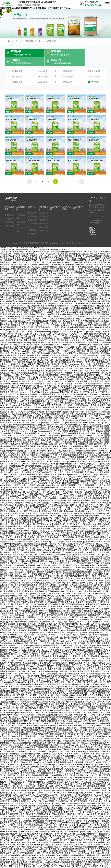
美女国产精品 (9, 705)
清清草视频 (99, 257)
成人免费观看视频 (21, 726)
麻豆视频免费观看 (98, 246)
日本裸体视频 (6, 547)
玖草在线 (17, 860)
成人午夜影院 (19, 540)
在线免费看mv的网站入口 (20, 456)
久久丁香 (17, 250)
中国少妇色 (66, 367)
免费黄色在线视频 (73, 698)
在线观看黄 (61, 408)
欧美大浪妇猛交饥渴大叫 (77, 408)
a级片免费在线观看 (94, 449)
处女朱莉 (66, 501)
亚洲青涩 (15, 754)
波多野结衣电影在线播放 (97, 272)
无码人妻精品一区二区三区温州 (72, 858)
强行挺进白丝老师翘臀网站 (50, 270)
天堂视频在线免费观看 (54, 728)
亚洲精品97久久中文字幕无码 (42, 696)
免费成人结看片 (59, 650)
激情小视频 (22, 445)
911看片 (29, 244)
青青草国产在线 (60, 289)
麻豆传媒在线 (46, 469)
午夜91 (35, 830)
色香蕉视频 (82, 434)
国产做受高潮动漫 (97, 722)
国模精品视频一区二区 (80, 423)
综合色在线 (93, 622)
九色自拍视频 (96, 267)
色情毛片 (50, 280)
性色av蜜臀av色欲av (86, 750)
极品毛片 (57, 754)
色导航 (51, 514)
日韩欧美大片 (17, 728)
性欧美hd (41, 819)
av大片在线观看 (15, 655)
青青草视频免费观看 (47, 386)
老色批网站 (20, 557)
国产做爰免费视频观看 (60, 527)
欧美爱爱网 (16, 750)
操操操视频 (19, 737)
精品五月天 (81, 646)
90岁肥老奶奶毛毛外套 (21, 793)
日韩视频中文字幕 (33, 863)
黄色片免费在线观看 (18, 363)
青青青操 (47, 737)
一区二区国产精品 (8, 817)
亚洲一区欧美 (97, 423)
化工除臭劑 (17, 69)
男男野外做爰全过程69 (67, 748)
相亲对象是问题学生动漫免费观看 (91, 488)
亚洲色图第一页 (66, 384)
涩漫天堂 (100, 352)
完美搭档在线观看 (45, 458)
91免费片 (38, 754)
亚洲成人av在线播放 (40, 261)
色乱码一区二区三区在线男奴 (22, 702)
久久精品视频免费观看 (54, 761)
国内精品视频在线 (91, 702)
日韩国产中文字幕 (61, 510)
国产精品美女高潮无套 (93, 657)
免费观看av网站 (90, 713)
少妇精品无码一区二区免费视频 (91, 785)
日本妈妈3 (87, 516)
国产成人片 (55, 322)
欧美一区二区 (74, 289)
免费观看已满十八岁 (81, 575)
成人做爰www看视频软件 (76, 707)
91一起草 (24, 503)
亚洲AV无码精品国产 (64, 274)
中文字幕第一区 (20, 529)
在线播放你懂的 (16, 518)
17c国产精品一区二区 (9, 700)
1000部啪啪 (78, 555)
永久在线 (30, 317)
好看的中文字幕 (73, 397)
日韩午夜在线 (19, 493)
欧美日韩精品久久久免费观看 (75, 373)
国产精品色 (12, 322)
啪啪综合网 (80, 503)
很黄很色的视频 (100, 668)
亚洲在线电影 (79, 560)
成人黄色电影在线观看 (67, 246)
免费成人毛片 (9, 832)
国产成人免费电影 (91, 510)
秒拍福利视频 (24, 813)
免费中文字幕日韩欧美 (59, 839)
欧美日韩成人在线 (100, 462)
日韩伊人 (44, 482)
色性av (43, 811)
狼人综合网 (53, 495)
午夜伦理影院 (11, 438)
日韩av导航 (91, 596)
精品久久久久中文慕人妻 (71, 263)
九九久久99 (24, 573)
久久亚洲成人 (75, 648)
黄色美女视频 (63, 847)
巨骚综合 (33, 302)
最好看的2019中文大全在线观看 (28, 802)
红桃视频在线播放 (11, 430)
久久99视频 (59, 757)
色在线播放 (10, 399)
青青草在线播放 (76, 759)
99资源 (32, 765)
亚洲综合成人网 (85, 679)
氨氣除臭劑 (43, 74)
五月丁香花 (105, 490)
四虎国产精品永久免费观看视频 (34, 495)
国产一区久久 (63, 386)
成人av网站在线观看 (66, 841)
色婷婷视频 (38, 832)
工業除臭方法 (78, 200)
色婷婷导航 (14, 638)
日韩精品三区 (86, 774)
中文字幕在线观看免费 (87, 432)
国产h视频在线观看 (25, 705)
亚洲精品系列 (54, 713)
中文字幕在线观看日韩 (21, 380)
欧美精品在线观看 (96, 328)
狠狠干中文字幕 (77, 659)
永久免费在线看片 (15, 629)
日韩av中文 (47, 648)
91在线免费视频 (44, 356)
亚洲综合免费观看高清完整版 (33, 376)
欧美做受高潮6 (21, 252)
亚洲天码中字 (96, 276)
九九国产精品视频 (8, 531)
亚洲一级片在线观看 (11, 765)
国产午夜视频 (69, 257)
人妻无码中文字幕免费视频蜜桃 (71, 449)
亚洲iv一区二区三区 (82, 293)
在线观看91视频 (88, 549)
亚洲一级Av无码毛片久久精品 (59, 625)
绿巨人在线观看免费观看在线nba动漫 (23, 759)
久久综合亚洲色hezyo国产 (15, 283)
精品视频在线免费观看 (54, 250)
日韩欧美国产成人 (39, 735)
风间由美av (83, 345)
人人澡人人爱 (58, 746)
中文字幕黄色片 (68, 322)
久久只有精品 (95, 408)
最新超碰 (99, 313)
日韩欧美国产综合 (71, 512)
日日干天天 (83, 670)
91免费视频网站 (71, 419)
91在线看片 (94, 373)
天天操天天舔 (75, 865)
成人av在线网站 (49, 477)
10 (75, 174)
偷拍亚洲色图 (104, 819)
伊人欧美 (92, 689)
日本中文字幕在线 (94, 480)
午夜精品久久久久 (61, 752)
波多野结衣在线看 (83, 484)
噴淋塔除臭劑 (94, 63)
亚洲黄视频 (89, 741)
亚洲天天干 (51, 657)
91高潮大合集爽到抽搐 (26, 293)
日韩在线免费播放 (67, 854)
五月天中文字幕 (58, 430)
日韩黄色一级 (61, 808)
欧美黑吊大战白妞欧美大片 (29, 348)
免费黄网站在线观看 (16, 542)
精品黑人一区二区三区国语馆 (92, 358)
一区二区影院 (28, 324)
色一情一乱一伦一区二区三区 (38, 540)
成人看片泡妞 (30, 588)
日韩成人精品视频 (54, 772)
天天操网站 (56, 389)
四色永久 (76, 625)
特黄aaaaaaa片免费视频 (38, 283)
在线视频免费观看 (30, 248)
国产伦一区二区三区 (94, 536)
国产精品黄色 (66, 555)
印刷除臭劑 (44, 208)
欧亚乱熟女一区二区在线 (92, 564)
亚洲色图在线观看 (83, 566)
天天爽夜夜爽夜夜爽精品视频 (46, 724)
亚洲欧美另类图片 (60, 356)
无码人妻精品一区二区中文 (25, 631)
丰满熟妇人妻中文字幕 (63, 681)
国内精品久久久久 (8, 445)
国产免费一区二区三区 (88, 514)
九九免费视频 (74, 438)
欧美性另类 (6, 612)
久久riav (79, 540)
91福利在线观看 (49, 348)
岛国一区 (38, 679)
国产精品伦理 (39, 395)
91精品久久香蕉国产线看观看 (88, 854)
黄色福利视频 (19, 428)
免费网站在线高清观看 (34, 821)
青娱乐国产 (36, 531)
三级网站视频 (17, 815)
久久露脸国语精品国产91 (25, 508)
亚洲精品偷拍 (13, 692)
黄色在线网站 (17, 536)
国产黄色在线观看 (71, 456)
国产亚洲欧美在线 (85, 850)
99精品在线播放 (76, 847)
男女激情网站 (88, 319)
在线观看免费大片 (44, 293)
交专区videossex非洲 (67, 267)
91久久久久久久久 (92, 471)
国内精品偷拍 (91, 590)
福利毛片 (48, 798)
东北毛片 (81, 557)
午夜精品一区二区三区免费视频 (32, 681)
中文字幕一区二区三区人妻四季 (78, 728)
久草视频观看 (59, 798)
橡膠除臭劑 (17, 74)
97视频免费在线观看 (55, 819)
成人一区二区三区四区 (46, 785)
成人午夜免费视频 (55, 811)
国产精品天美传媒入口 (80, 391)
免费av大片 (95, 456)
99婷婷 (40, 518)
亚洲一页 (81, 804)
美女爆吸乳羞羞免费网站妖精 (63, 311)
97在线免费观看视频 (88, 653)
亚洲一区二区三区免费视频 (19, 735)
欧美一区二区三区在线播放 (69, 564)
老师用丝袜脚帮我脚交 (30, 538)
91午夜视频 (52, 843)
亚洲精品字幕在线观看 (17, 661)
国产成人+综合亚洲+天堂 (60, 464)
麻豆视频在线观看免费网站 (67, 252)
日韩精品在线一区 (89, 495)
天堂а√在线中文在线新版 (68, 622)
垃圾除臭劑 (68, 69)
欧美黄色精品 (63, 791)
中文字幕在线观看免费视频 (26, 577)
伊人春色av (44, 577)
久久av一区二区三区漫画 (71, 586)
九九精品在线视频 (22, 648)
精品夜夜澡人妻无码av (46, 683)
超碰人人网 (58, 692)
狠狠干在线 (35, 285)
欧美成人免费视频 (84, 254)
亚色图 (8, 480)
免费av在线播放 (76, 655)
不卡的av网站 (88, 718)
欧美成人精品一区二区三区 (19, 599)
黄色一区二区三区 (30, 670)
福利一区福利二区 (63, 674)
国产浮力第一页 (31, 257)
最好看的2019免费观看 (10, 679)
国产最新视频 (100, 655)
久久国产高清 (87, 501)
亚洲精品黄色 (81, 763)
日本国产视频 (9, 300)
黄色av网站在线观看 (70, 304)
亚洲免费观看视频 (31, 263)
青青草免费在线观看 (80, 447)
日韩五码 (63, 679)
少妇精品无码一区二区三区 (36, 841)
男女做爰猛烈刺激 (73, 553)
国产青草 (62, 843)
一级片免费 (84, 821)
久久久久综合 (59, 534)
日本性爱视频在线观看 (60, 570)
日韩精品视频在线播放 (39, 573)
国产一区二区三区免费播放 (60, 627)
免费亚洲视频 (88, 313)
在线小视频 (27, 642)
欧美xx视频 (76, 445)
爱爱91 (49, 681)
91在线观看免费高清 (92, 382)
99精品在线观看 (104, 715)
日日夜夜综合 (48, 339)
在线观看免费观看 (52, 586)
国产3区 (48, 296)
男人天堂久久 (63, 486)
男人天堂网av (17, 601)
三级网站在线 (39, 304)
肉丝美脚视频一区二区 (19, 436)
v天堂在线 (65, 741)
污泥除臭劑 (9, 214)
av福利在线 (73, 679)
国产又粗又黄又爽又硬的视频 (62, 352)
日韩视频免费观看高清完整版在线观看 (36, 692)
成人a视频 (100, 363)
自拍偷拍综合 (54, 367)
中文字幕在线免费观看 (87, 633)
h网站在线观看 (27, 754)
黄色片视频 (63, 614)
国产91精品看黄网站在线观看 (36, 815)
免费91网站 (49, 726)
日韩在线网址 (81, 393)
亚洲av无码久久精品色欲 (92, 824)
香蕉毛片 (64, 438)
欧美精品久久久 (34, 337)
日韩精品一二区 (81, 722)
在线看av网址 (40, 772)
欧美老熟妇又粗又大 (27, 674)
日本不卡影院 (37, 761)
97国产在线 (99, 341)
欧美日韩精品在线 (43, 592)
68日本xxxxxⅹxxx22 (44, 423)
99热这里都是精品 (71, 731)
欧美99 (102, 291)
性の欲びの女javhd (24, 399)
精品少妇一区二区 (11, 709)
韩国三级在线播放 (39, 443)
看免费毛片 (36, 648)
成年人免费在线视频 (47, 663)
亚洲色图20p (17, 263)
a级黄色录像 (45, 633)
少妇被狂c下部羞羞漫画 (17, 614)
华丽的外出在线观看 (84, 257)
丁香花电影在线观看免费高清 (61, 482)
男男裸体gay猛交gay (20, 555)
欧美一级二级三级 (102, 837)
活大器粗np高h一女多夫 (10, 464)
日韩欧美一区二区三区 (88, 811)
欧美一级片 (40, 434)
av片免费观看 (28, 581)
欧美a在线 (89, 341)
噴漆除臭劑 (17, 63)
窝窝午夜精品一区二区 (59, 516)
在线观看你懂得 (57, 317)
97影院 (28, 410)
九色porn (22, 369)
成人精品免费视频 (61, 547)
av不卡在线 (6, 475)
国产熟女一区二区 (68, 480)
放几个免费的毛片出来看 (51, 538)
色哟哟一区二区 (53, 434)
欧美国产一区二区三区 (69, 402)
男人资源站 (34, 436)
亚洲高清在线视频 (61, 659)
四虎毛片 (32, 744)
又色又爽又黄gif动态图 (34, 728)
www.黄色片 (14, 707)
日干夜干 (82, 538)
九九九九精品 (94, 330)
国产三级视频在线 (43, 581)
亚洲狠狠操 (79, 315)
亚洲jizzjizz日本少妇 (23, 731)
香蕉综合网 (76, 527)
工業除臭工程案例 (67, 200)
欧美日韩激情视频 (91, 542)
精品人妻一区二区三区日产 (24, 521)
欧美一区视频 (17, 804)
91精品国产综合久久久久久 (69, 490)
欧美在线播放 (58, 592)
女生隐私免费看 (57, 707)
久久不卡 (98, 672)
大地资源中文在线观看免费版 (97, 464)
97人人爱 (48, 752)
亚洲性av (7, 367)
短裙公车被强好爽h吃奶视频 (12, 410)
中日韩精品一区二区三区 (22, 850)
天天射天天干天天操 (66, 594)
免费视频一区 (87, 640)
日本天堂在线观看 (44, 544)
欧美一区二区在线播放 (92, 648)
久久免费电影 (54, 529)
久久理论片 (5, 276)
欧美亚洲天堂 (35, 371)
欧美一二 (50, 319)
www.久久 (75, 752)
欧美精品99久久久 (59, 345)
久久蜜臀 (50, 365)
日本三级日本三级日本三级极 (26, 326)
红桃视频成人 (76, 332)
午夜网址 (79, 778)
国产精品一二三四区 (53, 590)
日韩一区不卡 (50, 622)
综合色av (95, 384)
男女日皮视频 (78, 770)
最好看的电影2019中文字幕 (71, 350)
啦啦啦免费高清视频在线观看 (67, 715)
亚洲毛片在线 (34, 482)
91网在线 (92, 451)
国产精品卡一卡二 (24, 832)
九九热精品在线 (49, 575)
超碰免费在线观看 (34, 837)
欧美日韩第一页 (16, 659)
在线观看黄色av (29, 834)
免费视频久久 (6, 860)
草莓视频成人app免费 (20, 285)
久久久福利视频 (99, 516)
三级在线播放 (94, 348)
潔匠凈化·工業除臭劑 (97, 191)
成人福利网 (99, 577)
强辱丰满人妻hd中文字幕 (73, 754)
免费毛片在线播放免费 (45, 845)
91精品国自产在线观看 (49, 605)
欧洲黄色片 (29, 804)
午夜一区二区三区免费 (73, 471)
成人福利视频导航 (28, 785)
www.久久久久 (64, 445)
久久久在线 (80, 733)
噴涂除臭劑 (43, 63)
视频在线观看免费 (42, 244)
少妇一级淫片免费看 (31, 432)
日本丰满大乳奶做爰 (41, 456)
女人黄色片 (70, 819)
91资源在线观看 (29, 345)
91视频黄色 (87, 583)
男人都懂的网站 (84, 460)
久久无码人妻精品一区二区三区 (52, 341)
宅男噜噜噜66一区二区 (13, 501)
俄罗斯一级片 (23, 332)
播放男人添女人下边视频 (69, 588)
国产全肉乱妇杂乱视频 (40, 698)
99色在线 (101, 451)
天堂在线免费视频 (21, 350)
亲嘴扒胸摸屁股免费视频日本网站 (74, 417)
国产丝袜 (20, 490)
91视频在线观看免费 (96, 763)
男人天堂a (69, 800)
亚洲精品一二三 (41, 705)
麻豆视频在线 (6, 246)
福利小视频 (40, 583)
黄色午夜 (9, 484)
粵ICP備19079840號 (75, 235)
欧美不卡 (79, 376)
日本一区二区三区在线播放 (26, 605)
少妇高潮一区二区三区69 (62, 581)
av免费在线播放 (46, 616)
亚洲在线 (28, 501)
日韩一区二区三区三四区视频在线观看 (52, 865)
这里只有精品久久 (60, 648)
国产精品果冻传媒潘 (36, 404)
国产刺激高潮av (86, 808)
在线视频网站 (7, 737)
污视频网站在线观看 (75, 341)
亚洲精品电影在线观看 (35, 480)
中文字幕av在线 (7, 741)
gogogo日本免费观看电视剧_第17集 (54, 603)
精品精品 (61, 763)
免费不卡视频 (87, 625)
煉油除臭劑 (44, 219)
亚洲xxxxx (106, 408)
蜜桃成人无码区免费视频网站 (77, 521)
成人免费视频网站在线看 (64, 783)
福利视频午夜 (56, 272)
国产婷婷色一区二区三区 (47, 445)
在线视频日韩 (104, 244)
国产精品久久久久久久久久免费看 (20, 434)
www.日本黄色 (57, 824)
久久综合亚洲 (56, 456)
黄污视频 (67, 863)
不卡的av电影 (78, 363)
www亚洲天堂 (78, 343)
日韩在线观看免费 (42, 804)
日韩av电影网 (90, 620)
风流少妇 (42, 631)
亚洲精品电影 (19, 505)
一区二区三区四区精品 (100, 746)
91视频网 (101, 832)
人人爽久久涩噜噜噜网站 (52, 863)
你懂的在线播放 (55, 475)
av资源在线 (85, 746)
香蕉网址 (52, 451)
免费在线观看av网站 (94, 360)
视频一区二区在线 (57, 778)
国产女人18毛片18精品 (84, 709)
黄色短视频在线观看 (12, 583)
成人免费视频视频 (100, 772)
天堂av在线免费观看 (28, 341)
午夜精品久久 (99, 278)
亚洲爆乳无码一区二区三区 (12, 821)
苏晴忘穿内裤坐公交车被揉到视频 (37, 655)
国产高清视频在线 (76, 544)
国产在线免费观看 (50, 259)
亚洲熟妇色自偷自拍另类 (35, 536)
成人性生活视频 (91, 244)
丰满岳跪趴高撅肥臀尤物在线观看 (94, 304)
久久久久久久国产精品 (74, 761)
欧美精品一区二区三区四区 (34, 319)
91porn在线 (31, 360)
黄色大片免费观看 (56, 419)
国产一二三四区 (34, 473)
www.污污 (72, 785)
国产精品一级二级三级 (19, 575)
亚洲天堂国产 (83, 568)
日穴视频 (28, 601)
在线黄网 (9, 389)
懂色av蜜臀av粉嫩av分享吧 (81, 672)
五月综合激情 (58, 800)
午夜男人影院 (37, 586)
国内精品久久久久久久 (35, 246)
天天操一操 (78, 365)
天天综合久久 (15, 640)
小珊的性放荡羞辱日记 (58, 705)
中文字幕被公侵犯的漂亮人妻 (99, 473)
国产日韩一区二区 (47, 830)
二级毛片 (60, 376)
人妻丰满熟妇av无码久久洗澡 (16, 696)
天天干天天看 (19, 415)
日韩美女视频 (17, 257)
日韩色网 (30, 824)
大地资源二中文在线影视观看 (97, 726)
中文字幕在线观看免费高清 (79, 469)
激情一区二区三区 (61, 300)
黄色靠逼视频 (88, 263)
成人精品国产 (39, 309)
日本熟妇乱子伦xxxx (102, 692)
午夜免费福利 (42, 627)
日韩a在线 (76, 280)
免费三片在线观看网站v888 (94, 406)
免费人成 (32, 748)
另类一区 (84, 518)
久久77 (108, 629)
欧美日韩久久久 (18, 276)
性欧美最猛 (80, 473)
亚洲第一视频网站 (13, 412)
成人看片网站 (100, 661)
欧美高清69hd (29, 408)
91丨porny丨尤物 (17, 562)
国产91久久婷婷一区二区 (25, 462)
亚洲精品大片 (32, 428)
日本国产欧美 (81, 482)
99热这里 (5, 285)
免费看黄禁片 (17, 739)
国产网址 (49, 659)
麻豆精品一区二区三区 (21, 586)
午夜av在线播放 (68, 529)
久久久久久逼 (35, 350)
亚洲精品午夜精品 (98, 447)
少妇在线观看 (58, 432)
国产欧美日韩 (103, 631)
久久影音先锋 (9, 497)
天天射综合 (54, 531)
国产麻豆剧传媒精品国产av (91, 402)
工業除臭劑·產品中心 (33, 41)
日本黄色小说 (42, 596)
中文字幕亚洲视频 (32, 469)
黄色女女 (11, 635)
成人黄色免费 (15, 248)
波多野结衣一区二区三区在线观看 (31, 274)
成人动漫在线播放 (70, 270)
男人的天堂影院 (58, 698)
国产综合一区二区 (97, 670)
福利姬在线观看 (22, 280)
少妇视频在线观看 (30, 668)
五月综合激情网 (100, 254)
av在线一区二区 (101, 625)
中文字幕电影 (50, 594)
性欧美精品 (8, 252)
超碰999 (58, 371)
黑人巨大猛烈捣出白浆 (21, 516)
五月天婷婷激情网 (13, 447)
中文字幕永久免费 (78, 421)
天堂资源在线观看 (48, 791)
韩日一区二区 (33, 791)
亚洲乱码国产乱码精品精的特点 (56, 702)
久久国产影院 (46, 326)
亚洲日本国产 (99, 705)
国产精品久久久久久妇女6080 (28, 607)
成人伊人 (40, 659)
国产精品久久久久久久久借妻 (16, 510)
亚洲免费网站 (68, 776)
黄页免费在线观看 (103, 609)
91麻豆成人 (9, 557)
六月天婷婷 (61, 830)
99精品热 (71, 860)
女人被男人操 (100, 501)
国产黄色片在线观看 (102, 607)
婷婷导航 (91, 421)
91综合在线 (96, 484)
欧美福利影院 (43, 834)
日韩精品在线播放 (44, 700)
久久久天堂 (86, 356)
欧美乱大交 (56, 421)
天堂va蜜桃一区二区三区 (46, 267)
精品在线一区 (15, 642)
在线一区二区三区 (71, 609)
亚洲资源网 (91, 425)
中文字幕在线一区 (22, 389)
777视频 (95, 291)
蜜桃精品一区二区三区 (100, 663)
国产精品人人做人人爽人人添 (91, 629)
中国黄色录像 (69, 473)
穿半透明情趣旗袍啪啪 (83, 681)
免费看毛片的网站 (39, 335)
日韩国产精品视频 (96, 434)
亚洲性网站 (5, 486)
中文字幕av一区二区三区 (72, 620)
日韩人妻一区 (91, 343)
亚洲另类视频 (11, 348)
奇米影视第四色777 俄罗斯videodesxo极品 (64, 505)
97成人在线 (90, 683)
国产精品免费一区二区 (72, 406)
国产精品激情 (15, 471)
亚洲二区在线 (11, 287)
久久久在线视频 (93, 560)
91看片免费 (28, 475)
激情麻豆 (89, 692)
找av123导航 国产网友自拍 (90, 324)
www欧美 (13, 265)
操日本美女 (73, 821)
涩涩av (50, 826)
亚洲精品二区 (21, 551)
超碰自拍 (8, 354)
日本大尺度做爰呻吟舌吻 (29, 811)
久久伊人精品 (75, 283)
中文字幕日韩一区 (35, 733)
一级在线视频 (83, 267)
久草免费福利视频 (30, 860)
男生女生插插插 (66, 787)
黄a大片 (42, 860)
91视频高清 (51, 536)
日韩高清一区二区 (76, 726)
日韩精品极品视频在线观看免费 (53, 668)
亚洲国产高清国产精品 (93, 376)
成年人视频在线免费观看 (11, 272)
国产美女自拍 (46, 278)
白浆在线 (94, 386)
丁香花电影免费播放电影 (95, 778)
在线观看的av (43, 497)
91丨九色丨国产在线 (81, 845)
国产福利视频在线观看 (55, 410)
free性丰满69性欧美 (67, 687)
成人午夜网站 (93, 858)
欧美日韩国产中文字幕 (23, 625)
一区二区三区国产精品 (10, 309)
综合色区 (90, 538)
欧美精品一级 (53, 417)
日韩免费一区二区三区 (80, 676)
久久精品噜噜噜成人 (46, 330)
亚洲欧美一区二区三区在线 (95, 601)
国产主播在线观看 (75, 244)
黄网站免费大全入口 (52, 265)
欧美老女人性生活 (49, 285)
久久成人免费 (78, 536)
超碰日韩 (83, 622)
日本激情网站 (48, 808)
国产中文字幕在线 (79, 700)
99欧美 (32, 596)
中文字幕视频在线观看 (76, 744)
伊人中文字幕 (95, 737)
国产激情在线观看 (83, 529)
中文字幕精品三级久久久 (48, 488)
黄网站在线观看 (45, 428)
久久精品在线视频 (28, 544)
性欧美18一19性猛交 (63, 365)
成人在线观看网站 (23, 752)
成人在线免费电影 (33, 562)
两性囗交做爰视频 (56, 369)
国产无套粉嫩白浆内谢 (39, 560)
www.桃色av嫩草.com (79, 386)
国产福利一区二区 (75, 802)
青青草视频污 (39, 410)
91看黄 (7, 298)
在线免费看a (88, 332)
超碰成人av (14, 525)
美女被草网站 (90, 631)
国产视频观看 (78, 464)
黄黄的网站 (68, 661)
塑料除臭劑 (43, 69)
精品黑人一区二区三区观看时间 (23, 330)
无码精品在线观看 (83, 412)
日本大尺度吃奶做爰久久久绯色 (94, 603)
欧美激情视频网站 (22, 358)
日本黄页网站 (59, 744)
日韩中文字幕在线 (63, 343)
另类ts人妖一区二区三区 (18, 254)
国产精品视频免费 (59, 493)
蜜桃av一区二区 (36, 306)
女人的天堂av (48, 666)
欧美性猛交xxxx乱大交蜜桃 (17, 646)
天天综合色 (47, 503)
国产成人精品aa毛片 (62, 700)
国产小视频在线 (53, 583)
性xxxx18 (75, 603)
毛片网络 (93, 685)
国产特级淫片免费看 (51, 689)
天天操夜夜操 (67, 378)
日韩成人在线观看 (61, 423)
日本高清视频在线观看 (86, 352)
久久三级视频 (83, 246)
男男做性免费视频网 (101, 460)
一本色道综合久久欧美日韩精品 (73, 328)
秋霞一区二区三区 (50, 350)
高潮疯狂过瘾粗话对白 (50, 551)
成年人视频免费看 (19, 783)
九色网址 (11, 770)
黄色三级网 (45, 720)
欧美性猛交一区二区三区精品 (46, 854)
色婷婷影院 (16, 373)
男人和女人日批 (49, 601)
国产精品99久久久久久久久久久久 (44, 555)
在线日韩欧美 (43, 852)
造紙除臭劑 (44, 205)
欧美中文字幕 (78, 306)
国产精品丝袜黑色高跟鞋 (97, 557)
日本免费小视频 (72, 746)
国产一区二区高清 (19, 549)
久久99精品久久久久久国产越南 (58, 306)
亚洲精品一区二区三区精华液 (42, 343)
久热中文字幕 (45, 397)
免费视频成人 (34, 783)
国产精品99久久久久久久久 (23, 384)
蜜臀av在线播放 (58, 720)
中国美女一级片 (49, 499)
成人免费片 (6, 718)
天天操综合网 (99, 458)
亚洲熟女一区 (30, 858)
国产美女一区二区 (74, 497)
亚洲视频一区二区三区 (78, 666)
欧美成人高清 (84, 663)
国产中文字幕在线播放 (69, 774)
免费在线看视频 (20, 449)
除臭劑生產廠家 (9, 200)
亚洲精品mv (13, 826)
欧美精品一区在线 (87, 270)
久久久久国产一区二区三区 (41, 254)
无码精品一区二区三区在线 (50, 257)
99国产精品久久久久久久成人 (64, 380)
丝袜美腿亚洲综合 (86, 300)
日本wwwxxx (74, 356)
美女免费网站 (6, 250)
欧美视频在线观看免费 (24, 514)
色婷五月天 (16, 834)
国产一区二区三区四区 (100, 527)
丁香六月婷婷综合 (62, 319)
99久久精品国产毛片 (71, 549)
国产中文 (54, 852)
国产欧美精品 (74, 735)
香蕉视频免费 (90, 832)
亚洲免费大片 (90, 826)
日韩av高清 (29, 421)
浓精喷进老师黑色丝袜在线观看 (93, 512)
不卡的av (16, 367)
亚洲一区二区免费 (56, 568)
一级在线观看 (44, 570)
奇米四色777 (29, 659)
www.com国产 (6, 291)
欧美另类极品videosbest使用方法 (79, 250)
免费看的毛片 (39, 817)
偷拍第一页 (36, 644)
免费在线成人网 (32, 557)
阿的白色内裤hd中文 (75, 410)
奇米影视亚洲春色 (11, 376)
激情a (79, 687)
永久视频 (53, 841)
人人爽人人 (79, 800)
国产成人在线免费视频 (94, 261)
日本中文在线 (7, 841)
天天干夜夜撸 (86, 337)
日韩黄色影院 (18, 480)
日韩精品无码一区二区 (56, 395)
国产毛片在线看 (44, 345)
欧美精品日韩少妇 (63, 280)
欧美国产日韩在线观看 (30, 430)
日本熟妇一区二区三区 (37, 529)
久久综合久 (99, 787)
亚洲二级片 (97, 469)
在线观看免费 (14, 800)
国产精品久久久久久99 (41, 373)
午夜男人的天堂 (94, 724)
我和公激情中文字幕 (20, 612)
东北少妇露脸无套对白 (32, 477)
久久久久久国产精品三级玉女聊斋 (89, 531)
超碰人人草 (95, 821)
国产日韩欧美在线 (20, 371)
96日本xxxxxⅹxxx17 (71, 337)
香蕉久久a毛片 (59, 828)
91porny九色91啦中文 (81, 780)
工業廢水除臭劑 (21, 222)
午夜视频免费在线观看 (97, 326)
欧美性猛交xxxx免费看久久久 (68, 399)
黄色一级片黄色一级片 (19, 523)
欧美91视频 (34, 278)
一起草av (102, 653)
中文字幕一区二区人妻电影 (87, 594)
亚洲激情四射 (76, 516)
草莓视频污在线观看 (60, 324)
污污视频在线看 (41, 475)
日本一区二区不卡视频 (40, 358)
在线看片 (30, 276)
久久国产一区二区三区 (35, 505)
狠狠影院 (22, 570)
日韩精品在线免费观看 (63, 293)
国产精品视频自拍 (74, 415)
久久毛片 (74, 300)
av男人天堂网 (103, 599)
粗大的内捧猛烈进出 (51, 620)
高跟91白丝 (5, 549)
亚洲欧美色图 (41, 367)
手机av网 (39, 317)
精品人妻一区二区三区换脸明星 (21, 845)
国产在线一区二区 (40, 642)
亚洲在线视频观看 (81, 296)
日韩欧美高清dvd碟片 (30, 847)
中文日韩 (78, 525)
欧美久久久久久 (12, 538)
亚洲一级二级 (9, 689)
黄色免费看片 (50, 518)
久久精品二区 (92, 646)
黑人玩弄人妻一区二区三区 (94, 399)
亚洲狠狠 (74, 324)
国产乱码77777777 (72, 475)
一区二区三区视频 (52, 640)
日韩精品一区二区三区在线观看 (17, 676)
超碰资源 (74, 834)
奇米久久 (99, 549)
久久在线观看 (67, 525)
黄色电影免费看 (37, 612)
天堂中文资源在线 (13, 477)
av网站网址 (60, 553)
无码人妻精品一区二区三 (66, 670)
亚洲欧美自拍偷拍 (41, 501)
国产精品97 (57, 646)
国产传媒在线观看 (63, 354)
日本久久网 (60, 330)
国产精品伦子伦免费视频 (25, 564)
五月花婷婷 (69, 393)
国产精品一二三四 (24, 689)
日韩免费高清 (61, 793)
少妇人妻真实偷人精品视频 (79, 493)
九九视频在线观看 (30, 447)
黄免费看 (78, 601)
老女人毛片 (27, 464)
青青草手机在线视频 (33, 499)
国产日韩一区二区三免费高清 (47, 276)
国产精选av (77, 657)
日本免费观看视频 (90, 525)
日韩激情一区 (77, 702)
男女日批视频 (61, 666)
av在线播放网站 (97, 391)
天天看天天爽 (90, 371)
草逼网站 (44, 436)
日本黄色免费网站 (84, 259)
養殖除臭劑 (94, 69)
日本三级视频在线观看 (10, 713)
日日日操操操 (19, 547)
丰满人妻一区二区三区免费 (34, 391)
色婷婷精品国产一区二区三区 (60, 579)
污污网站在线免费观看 (70, 551)
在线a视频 (7, 371)
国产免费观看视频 (43, 795)
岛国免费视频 (26, 724)
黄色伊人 (84, 737)
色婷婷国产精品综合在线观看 (26, 397)
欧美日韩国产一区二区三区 (91, 752)
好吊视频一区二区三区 (70, 640)
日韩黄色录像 (30, 778)
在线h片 (38, 702)
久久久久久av (20, 404)
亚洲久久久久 (28, 583)
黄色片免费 (87, 839)
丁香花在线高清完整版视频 (97, 306)
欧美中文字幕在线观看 (21, 512)
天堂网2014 (16, 345)
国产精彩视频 (98, 505)
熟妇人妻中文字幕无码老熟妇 (23, 356)
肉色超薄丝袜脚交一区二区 (54, 415)
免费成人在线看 (60, 469)
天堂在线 (80, 311)
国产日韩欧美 (35, 650)
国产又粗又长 (92, 404)
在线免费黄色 (18, 718)
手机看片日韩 (30, 441)
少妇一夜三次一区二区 (74, 692)
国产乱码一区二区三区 (83, 661)
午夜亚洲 (69, 296)
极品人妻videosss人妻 (26, 852)
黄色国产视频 (61, 726)
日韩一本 (61, 601)
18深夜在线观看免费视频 (29, 311)
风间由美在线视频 (27, 700)
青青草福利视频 (78, 354)
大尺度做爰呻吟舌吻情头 (33, 291)
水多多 (19, 715)
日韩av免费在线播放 (27, 438)
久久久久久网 (64, 285)
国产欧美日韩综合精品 (47, 449)
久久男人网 (73, 808)
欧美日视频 (76, 570)
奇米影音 (69, 601)
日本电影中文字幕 (102, 332)
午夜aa (34, 763)
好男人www (26, 313)
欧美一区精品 (67, 713)
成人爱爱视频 (9, 791)
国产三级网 (25, 335)
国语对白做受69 (85, 458)
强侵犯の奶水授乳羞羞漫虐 (41, 300)
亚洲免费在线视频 (67, 488)
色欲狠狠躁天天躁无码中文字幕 (17, 761)
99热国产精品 (49, 399)
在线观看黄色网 (71, 789)
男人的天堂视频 (92, 761)
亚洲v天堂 (73, 345)
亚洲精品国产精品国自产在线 (97, 274)
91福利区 (96, 259)
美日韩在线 (48, 754)
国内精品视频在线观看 (52, 837)
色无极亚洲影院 (29, 488)
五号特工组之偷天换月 (37, 661)
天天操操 (79, 261)
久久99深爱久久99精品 (28, 553)
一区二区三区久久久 (40, 516)
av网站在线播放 (42, 707)
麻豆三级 (85, 735)
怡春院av (17, 843)
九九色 (7, 739)
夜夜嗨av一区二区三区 (47, 508)
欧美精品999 (36, 484)
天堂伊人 (74, 817)
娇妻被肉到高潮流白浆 (78, 454)
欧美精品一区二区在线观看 (81, 577)
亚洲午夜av (19, 841)
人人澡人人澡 (48, 371)
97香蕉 (104, 566)
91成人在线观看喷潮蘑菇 (63, 278)
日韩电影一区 (11, 443)
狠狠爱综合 (22, 616)
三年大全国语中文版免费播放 (65, 806)
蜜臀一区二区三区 (49, 607)
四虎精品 (60, 635)
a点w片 (76, 627)
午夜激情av (26, 800)
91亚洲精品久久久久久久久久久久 (26, 406)
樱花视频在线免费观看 (92, 553)
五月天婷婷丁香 (42, 272)
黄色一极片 (33, 653)
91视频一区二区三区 (12, 343)
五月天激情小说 (59, 397)
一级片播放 (25, 709)
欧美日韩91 (43, 687)
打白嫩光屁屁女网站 (29, 386)
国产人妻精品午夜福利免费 (65, 850)
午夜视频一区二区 (52, 378)
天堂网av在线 (20, 337)
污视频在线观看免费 (74, 757)
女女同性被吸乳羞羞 (59, 382)
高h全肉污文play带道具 (68, 467)
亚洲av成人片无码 (67, 813)
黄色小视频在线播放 (84, 278)
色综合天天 (92, 806)
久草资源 (81, 480)
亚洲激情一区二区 (102, 739)
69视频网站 (35, 694)
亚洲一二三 (16, 830)
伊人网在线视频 (86, 834)
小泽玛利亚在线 (91, 800)
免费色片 (57, 549)
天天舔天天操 (27, 417)
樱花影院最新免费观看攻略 (30, 265)
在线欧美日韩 (11, 674)
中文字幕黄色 (29, 828)
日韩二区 (82, 326)
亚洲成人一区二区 (67, 259)
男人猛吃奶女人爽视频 (28, 603)
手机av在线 (69, 503)
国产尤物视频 (68, 644)
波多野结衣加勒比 (60, 655)
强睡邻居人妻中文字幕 (95, 311)
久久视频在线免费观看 (83, 787)
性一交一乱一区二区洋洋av (49, 425)
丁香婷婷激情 (47, 510)
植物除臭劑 (68, 63)
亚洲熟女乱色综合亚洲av (93, 687)
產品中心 (31, 199)
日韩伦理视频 (17, 499)
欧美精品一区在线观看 (48, 412)
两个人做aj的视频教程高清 (58, 767)
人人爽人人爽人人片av (56, 860)
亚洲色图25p (46, 534)
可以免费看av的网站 (22, 339)
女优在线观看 (102, 620)
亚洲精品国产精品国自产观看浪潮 (89, 642)
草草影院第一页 (18, 317)
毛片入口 (105, 529)
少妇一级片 (89, 791)
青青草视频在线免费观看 (62, 722)
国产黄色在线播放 (8, 839)
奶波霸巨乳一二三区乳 (41, 389)
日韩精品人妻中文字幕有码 (32, 594)
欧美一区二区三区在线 (73, 772)
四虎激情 (85, 551)
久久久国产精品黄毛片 (94, 540)
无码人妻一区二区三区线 (89, 817)
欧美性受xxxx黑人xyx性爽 (74, 618)
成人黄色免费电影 (46, 354)
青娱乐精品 (85, 731)
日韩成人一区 (63, 759)
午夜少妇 (9, 326)
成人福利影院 (92, 436)
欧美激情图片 (90, 367)
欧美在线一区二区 (65, 348)
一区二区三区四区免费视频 (65, 458)
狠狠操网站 (64, 573)
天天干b (54, 447)
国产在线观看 (50, 332)
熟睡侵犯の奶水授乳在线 (22, 365)
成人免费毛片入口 (13, 391)
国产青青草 (19, 863)
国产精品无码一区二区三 (90, 428)
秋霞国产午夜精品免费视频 (15, 744)
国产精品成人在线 (90, 248)
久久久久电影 (23, 306)
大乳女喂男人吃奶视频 (39, 352)
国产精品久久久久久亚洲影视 (42, 635)
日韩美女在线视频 (24, 817)
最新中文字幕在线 (53, 776)
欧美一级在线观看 (42, 421)
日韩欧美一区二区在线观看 (66, 514)
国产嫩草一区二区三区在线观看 (34, 713)
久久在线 (107, 276)
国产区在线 (53, 335)
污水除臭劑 (9, 218)
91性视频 (13, 681)
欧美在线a (13, 467)
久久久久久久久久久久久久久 (22, 267)
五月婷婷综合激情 (67, 335)
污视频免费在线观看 (40, 313)
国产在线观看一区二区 (17, 482)
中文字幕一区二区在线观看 (95, 441)
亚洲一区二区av (102, 709)
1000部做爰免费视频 (90, 815)
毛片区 (47, 317)
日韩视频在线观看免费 (42, 685)
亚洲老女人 (42, 579)
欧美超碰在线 (39, 315)
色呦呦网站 (38, 618)
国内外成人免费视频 (53, 542)
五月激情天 (102, 371)
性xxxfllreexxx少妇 (97, 592)
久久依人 (101, 339)
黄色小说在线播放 (39, 451)
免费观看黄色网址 (51, 679)
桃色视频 (85, 276)
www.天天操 (49, 715)
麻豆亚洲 (26, 373)
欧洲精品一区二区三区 (80, 616)
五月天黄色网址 (103, 270)
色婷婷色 (96, 529)
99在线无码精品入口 (62, 770)
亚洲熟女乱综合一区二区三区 (63, 462)
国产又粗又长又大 (36, 252)
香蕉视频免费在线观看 (51, 337)
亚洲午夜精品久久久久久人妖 (80, 668)
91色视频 (26, 720)
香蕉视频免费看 (95, 482)
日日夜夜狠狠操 (63, 298)
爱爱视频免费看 (66, 315)
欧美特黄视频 (49, 793)
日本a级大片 (87, 638)
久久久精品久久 (75, 382)
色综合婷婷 (100, 378)
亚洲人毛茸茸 (92, 650)
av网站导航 (25, 763)
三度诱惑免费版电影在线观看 (84, 298)
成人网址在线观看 (76, 683)
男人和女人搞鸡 (64, 536)
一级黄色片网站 (56, 471)
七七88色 (32, 449)
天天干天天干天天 (42, 324)
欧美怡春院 (22, 622)
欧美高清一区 (11, 811)
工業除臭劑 (9, 207)
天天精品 (11, 328)
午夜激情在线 (56, 313)
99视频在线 (79, 274)
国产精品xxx (33, 616)
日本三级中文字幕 (63, 845)
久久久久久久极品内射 (95, 503)
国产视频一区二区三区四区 (89, 635)
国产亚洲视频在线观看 (43, 850)
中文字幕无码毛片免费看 (91, 588)
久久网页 (32, 683)
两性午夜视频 (48, 644)
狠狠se (58, 644)
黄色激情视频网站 (9, 694)
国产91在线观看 (90, 339)
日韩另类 (34, 523)
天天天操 (103, 438)
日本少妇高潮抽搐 (67, 412)
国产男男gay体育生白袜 (11, 609)
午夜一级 (53, 687)
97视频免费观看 (29, 425)
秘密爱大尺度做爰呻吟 (47, 564)
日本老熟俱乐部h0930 (79, 767)
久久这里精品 (15, 581)
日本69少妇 (105, 858)
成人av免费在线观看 (48, 467)
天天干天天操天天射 (79, 486)
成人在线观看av (59, 540)
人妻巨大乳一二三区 (76, 830)
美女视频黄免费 (55, 661)
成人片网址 (45, 430)
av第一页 (46, 493)
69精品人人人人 (45, 523)
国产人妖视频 (86, 627)
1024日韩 (37, 689)
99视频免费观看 (52, 480)
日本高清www (17, 378)
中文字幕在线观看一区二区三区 (94, 289)
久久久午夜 (70, 317)
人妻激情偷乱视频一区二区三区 (30, 296)
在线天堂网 (46, 432)
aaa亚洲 (25, 343)
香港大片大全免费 (83, 783)
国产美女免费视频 (48, 759)
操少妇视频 (69, 261)
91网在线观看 (26, 618)
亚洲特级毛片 (88, 378)
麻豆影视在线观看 (44, 744)
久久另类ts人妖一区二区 (73, 371)
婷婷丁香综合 (85, 252)
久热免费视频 (29, 627)
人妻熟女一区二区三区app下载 (65, 737)
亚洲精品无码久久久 (45, 674)
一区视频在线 (74, 795)
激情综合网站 (72, 395)
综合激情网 (64, 817)
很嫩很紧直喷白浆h (43, 287)
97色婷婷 (64, 404)
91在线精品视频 (36, 726)
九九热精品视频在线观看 (20, 451)
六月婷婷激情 (34, 566)
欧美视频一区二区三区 (50, 566)
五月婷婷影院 (105, 335)
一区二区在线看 (50, 490)
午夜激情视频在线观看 (69, 711)
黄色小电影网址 (98, 605)
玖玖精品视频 (47, 757)
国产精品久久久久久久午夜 (80, 614)
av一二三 (56, 525)
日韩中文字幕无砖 (34, 493)
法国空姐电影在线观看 (11, 417)
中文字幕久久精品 (17, 819)
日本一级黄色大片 (86, 789)
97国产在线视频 (57, 261)
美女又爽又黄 (19, 360)
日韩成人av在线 (16, 858)
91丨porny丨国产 (87, 609)
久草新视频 (80, 389)
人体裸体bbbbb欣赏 (90, 438)
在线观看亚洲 (69, 272)
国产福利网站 (63, 332)
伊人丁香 (94, 575)
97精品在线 (48, 802)
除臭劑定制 (44, 199)
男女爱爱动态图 (83, 841)
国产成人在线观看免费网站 (73, 425)
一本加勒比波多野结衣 (100, 676)
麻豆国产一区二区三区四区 (81, 705)
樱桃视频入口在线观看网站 (47, 774)
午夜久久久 (50, 252)
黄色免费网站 (50, 460)
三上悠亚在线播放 (88, 599)
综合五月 (45, 311)
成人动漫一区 (46, 783)
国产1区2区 (35, 510)
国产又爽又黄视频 (40, 464)
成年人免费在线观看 (53, 618)
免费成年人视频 (82, 430)
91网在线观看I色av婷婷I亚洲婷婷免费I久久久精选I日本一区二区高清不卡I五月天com (35, 8)
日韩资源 (95, 293)
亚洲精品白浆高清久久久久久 (65, 326)
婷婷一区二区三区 (82, 384)
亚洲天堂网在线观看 (33, 490)
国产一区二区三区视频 (80, 612)
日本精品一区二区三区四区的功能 (96, 283)
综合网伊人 (57, 373)
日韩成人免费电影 (43, 746)
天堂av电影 (47, 289)
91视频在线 (51, 246)
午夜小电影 (21, 791)
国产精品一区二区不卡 (21, 486)
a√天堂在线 (71, 633)
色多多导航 (50, 612)
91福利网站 (27, 830)
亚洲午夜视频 (37, 798)
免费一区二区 (53, 328)
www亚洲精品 (28, 746)
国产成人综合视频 (44, 828)
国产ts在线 (93, 819)
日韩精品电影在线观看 (85, 644)
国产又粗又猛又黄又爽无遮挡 (50, 441)
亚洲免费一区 (56, 501)
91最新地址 (14, 259)
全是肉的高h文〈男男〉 (93, 856)
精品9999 (78, 713)
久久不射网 (33, 711)
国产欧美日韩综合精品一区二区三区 (34, 322)
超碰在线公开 (24, 443)
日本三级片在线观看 (29, 270)
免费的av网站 (7, 527)
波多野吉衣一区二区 (20, 298)
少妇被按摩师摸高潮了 (46, 765)
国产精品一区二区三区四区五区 (64, 629)
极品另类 (17, 291)
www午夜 (41, 858)
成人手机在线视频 (24, 685)
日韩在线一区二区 (19, 653)
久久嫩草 (24, 666)
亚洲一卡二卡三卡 (98, 477)
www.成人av (41, 826)
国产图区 (103, 510)
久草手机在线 (17, 778)
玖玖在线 (54, 573)
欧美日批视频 (79, 436)
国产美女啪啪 (56, 560)
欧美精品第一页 (96, 345)
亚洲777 (57, 254)
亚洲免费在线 (58, 521)
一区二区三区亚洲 (77, 573)
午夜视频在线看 (71, 811)
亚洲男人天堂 (21, 566)
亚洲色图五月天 (70, 287)
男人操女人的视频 (57, 497)
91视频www (62, 683)
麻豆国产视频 (41, 750)
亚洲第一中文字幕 (35, 789)
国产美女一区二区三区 (46, 408)
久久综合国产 (69, 313)
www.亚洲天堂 (78, 863)
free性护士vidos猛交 (62, 363)
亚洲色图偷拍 (19, 244)
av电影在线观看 (53, 304)
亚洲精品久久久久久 (55, 309)
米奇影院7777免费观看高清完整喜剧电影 (65, 443)
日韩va (46, 832)
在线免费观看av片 (47, 670)
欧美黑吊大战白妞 (86, 739)
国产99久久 (86, 280)
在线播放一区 (32, 382)
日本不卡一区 (28, 272)
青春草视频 (74, 518)
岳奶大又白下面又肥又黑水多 (13, 774)
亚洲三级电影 (41, 568)
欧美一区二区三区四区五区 (65, 557)
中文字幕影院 (35, 575)
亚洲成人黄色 (52, 858)
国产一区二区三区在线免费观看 (14, 278)
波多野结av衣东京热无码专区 (89, 317)
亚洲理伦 (87, 505)
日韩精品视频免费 (89, 715)
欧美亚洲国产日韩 (70, 428)
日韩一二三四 (102, 421)
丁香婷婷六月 (35, 503)
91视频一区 (31, 819)
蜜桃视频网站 (101, 263)
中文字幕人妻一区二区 (52, 473)
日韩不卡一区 (41, 514)
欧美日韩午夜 (57, 599)
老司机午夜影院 (62, 612)
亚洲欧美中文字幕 (34, 415)
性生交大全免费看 (11, 544)
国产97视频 (25, 638)
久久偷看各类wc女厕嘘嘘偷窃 (66, 685)
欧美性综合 (5, 728)
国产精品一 (84, 456)
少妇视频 (35, 720)
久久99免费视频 (67, 531)
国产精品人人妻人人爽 (51, 694)
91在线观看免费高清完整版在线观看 (58, 709)
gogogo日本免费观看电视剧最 (71, 508)
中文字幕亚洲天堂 (35, 622)
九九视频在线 (6, 244)
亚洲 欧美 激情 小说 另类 (59, 676)
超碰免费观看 (77, 832)
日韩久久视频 (83, 477)
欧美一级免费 (18, 354)
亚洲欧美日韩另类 (69, 434)
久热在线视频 (100, 834)
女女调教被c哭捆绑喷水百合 (40, 549)
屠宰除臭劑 (44, 212)
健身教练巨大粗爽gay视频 (95, 350)
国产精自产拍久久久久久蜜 (21, 395)
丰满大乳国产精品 (91, 285)
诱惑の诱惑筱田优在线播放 (15, 473)
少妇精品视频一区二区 (92, 445)
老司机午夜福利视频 (20, 560)
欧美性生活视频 (66, 248)
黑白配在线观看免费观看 (16, 683)
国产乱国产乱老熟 (101, 562)
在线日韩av (17, 475)
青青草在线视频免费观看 (36, 393)
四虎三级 (105, 456)
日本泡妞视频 (69, 733)
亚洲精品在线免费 (8, 306)
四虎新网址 (57, 287)
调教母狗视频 (79, 596)
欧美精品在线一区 (8, 622)
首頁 (17, 41)
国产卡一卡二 (32, 633)
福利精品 (86, 527)
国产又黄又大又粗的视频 (69, 607)
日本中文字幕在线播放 (41, 800)
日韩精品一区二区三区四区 (76, 592)
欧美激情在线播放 (17, 289)
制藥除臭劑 (68, 74)
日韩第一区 (80, 272)
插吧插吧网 (20, 590)
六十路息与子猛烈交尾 (47, 360)
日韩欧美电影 (26, 525)
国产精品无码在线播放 (70, 276)
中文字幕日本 (30, 518)
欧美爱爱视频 (76, 285)
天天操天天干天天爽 (88, 467)
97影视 (82, 720)
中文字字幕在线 (92, 830)
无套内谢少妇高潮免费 (88, 287)
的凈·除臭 (52, 41)
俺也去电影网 (28, 568)
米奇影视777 (44, 447)
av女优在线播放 (76, 791)
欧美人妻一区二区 (11, 386)
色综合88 (96, 566)
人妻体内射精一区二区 (96, 618)
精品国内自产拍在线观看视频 (15, 650)
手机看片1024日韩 (91, 497)
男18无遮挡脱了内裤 (97, 666)
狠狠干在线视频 (22, 302)
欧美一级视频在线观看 (19, 722)
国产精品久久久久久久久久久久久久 (80, 309)
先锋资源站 (33, 614)
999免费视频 (57, 358)
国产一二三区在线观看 (66, 451)
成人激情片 (32, 570)
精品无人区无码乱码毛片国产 (13, 806)
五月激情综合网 (44, 521)
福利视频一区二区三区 (93, 415)
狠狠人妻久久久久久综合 (82, 562)
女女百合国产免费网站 (25, 741)
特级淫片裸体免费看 (34, 590)
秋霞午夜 (107, 484)
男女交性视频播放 (30, 471)
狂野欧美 (11, 293)
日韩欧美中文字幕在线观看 (92, 475)
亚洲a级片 (84, 685)
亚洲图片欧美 (11, 261)
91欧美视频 (44, 382)
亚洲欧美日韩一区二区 (35, 776)
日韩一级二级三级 (94, 720)
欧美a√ (96, 696)
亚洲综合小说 (72, 720)
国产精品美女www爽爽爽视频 (95, 698)
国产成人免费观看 (15, 469)
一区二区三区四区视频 (78, 793)
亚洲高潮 (28, 402)
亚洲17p (99, 791)
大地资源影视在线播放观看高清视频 (40, 718)
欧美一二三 (47, 650)
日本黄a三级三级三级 (53, 789)
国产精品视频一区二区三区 (61, 596)
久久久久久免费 (80, 348)
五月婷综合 (41, 438)
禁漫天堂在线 (69, 646)
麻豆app (55, 856)
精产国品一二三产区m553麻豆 (37, 629)
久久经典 (49, 291)
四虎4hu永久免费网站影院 (71, 856)
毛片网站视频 (26, 309)
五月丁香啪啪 (46, 363)
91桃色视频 (104, 248)
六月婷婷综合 (82, 689)
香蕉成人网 (58, 503)
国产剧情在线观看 (92, 555)
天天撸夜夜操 (84, 380)
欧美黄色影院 (24, 261)
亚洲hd (22, 824)
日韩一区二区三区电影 (48, 248)
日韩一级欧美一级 (100, 783)
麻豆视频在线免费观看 (98, 395)
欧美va (45, 531)
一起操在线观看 (58, 633)
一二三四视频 (11, 570)
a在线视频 (103, 343)
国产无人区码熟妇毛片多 (31, 259)
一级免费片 (64, 605)
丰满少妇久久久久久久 (46, 748)
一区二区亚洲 (45, 609)
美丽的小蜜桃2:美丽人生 (70, 495)
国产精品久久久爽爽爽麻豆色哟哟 (86, 852)
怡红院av (37, 601)
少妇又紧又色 (53, 438)
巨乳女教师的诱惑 (87, 419)
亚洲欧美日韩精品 (67, 724)
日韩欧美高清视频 (59, 244)
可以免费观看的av (15, 588)
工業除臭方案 (55, 200)
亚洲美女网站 (62, 696)
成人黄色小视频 (93, 744)
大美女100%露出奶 (22, 527)
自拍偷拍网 (50, 821)
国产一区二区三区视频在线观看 (65, 653)
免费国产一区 (45, 646)
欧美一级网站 (7, 337)
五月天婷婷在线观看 (48, 614)
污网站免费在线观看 (102, 839)
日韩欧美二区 (70, 804)
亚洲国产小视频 (36, 332)
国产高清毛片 (100, 640)
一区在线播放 (63, 577)
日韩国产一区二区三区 (34, 378)
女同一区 (64, 583)
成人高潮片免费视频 (91, 490)
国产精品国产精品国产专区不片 (97, 443)
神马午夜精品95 (60, 544)
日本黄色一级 (58, 296)
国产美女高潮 (86, 607)
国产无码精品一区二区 (32, 620)
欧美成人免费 (6, 493)
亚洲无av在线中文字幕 (13, 421)
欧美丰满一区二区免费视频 (78, 828)
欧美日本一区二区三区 (83, 837)
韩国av (79, 313)
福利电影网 (98, 614)
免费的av (107, 415)
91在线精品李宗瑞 (35, 460)
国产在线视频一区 (50, 484)
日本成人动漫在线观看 (98, 793)
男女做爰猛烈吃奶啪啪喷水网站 (45, 813)
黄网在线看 (90, 363)
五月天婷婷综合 (53, 404)
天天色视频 (38, 731)
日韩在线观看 (24, 694)
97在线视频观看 (14, 746)
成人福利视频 (40, 417)
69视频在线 (36, 638)
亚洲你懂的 (98, 337)
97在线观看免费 (10, 369)
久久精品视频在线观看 (14, 772)
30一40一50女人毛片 (31, 757)
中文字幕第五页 (8, 698)
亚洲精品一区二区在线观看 (87, 335)
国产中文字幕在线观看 (86, 813)
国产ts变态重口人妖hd (28, 663)
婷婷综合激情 (37, 512)
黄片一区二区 (35, 666)
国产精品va (5, 601)
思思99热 (11, 685)
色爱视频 (83, 330)
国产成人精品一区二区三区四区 (71, 360)
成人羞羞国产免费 (99, 493)
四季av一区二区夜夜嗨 (15, 687)
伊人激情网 (54, 283)
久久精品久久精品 (99, 780)
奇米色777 (89, 655)
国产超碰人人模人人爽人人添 (33, 657)
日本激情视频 (98, 356)
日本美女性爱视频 (89, 397)
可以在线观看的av (13, 319)
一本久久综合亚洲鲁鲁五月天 (70, 631)
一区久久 (9, 648)
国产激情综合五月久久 (72, 542)
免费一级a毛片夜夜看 (94, 534)
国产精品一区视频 (37, 280)
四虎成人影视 (76, 547)
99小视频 (30, 774)
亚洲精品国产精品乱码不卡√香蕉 (81, 843)
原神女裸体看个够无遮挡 (33, 250)
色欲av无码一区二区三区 (73, 590)
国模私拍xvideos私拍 (93, 365)
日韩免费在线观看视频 (28, 467)
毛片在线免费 (81, 776)
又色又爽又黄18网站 (76, 650)
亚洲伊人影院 (37, 752)
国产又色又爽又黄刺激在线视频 (39, 547)
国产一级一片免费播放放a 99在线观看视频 (18, 458)
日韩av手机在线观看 (20, 352)
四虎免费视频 (77, 367)
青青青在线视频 (68, 689)
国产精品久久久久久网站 (96, 863)
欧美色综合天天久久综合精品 (97, 544)
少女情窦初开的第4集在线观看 (42, 298)
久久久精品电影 (23, 698)
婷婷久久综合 (52, 817)
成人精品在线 (105, 696)
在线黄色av (88, 765)
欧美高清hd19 (72, 330)
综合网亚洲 (76, 319)
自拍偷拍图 (36, 339)
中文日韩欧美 (27, 679)
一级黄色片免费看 (51, 741)
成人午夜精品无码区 (18, 460)
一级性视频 (41, 328)
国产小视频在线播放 (23, 315)
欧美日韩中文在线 (48, 847)
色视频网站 (91, 354)
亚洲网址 (88, 508)
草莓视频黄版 (68, 389)
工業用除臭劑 (21, 200)
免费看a (20, 770)
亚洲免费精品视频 (100, 728)
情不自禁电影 (70, 369)
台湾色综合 (94, 518)
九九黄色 (92, 707)
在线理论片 (57, 609)
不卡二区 (24, 765)
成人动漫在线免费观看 (51, 406)
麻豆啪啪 (71, 540)
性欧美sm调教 (23, 635)
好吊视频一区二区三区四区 (96, 315)
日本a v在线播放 (66, 484)
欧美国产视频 (105, 525)
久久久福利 (40, 672)
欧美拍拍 (70, 376)
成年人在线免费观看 (75, 534)
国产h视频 (34, 646)
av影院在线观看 (20, 789)
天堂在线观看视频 (98, 430)
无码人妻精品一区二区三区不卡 (74, 302)
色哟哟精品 (100, 300)
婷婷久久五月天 (60, 454)
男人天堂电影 (52, 315)
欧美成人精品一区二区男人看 (44, 486)
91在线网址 (36, 709)
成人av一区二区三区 (100, 616)
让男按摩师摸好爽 (11, 270)
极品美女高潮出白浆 (34, 737)
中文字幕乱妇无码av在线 (94, 586)
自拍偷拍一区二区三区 (26, 497)
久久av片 (4, 467)
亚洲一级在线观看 (62, 616)
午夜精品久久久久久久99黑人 (46, 402)
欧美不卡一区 (39, 365)
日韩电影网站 (32, 687)
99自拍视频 (89, 802)
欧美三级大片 (39, 625)
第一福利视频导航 (39, 676)
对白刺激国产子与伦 (53, 733)
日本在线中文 (15, 324)
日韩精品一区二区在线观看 (97, 804)
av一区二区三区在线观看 (20, 644)
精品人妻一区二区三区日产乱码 (75, 265)
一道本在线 (91, 694)
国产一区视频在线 (30, 609)
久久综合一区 (71, 635)
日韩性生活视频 (7, 462)
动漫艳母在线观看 (99, 380)
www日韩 (83, 395)
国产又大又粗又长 (26, 287)
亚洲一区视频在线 (27, 826)
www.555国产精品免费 (73, 441)
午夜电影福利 (34, 363)
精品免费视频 (76, 510)
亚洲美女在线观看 (17, 808)
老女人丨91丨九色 (32, 770)
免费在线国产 (7, 863)
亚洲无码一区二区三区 (85, 322)
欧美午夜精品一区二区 (96, 798)
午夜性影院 (95, 551)
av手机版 (70, 430)
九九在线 (58, 731)
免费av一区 (37, 793)
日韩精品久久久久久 (42, 525)
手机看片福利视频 (77, 404)
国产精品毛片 (62, 518)
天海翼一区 (43, 471)
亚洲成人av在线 (98, 845)
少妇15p (65, 694)
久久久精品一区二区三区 (49, 302)
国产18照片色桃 (64, 575)
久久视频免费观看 (94, 733)
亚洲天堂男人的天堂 (99, 521)
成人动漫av (68, 837)
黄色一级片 (68, 560)
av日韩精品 (100, 538)
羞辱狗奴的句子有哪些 (10, 335)
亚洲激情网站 (22, 300)
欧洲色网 (50, 274)
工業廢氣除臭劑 (21, 209)
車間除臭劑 (32, 205)
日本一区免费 (6, 529)
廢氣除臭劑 (9, 211)
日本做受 (64, 283)
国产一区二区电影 (84, 462)
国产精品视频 (97, 612)
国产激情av (99, 808)
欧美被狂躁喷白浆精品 (67, 460)
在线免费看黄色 (12, 419)
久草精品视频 (13, 503)
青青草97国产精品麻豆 (80, 291)
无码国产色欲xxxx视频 (26, 328)
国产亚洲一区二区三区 (93, 547)
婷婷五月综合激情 (56, 393)
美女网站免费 (21, 748)
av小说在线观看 (24, 531)
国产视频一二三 (68, 254)
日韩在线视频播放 (34, 289)
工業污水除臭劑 (21, 216)
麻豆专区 (28, 304)
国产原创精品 (102, 523)
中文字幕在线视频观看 (98, 486)
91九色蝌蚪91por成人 (94, 410)
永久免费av (20, 382)
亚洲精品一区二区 (65, 499)
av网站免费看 (43, 462)
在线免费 (78, 248)
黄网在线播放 (11, 780)
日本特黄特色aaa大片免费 (57, 672)
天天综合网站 (46, 557)
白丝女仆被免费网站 (34, 542)
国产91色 (59, 826)
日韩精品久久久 (62, 339)
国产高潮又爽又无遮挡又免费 (40, 454)
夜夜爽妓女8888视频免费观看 (86, 579)
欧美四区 (100, 750)
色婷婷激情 (49, 731)
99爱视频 (99, 369)
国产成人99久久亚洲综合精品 (13, 633)
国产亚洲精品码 (83, 860)
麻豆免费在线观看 (26, 672)
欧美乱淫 (57, 428)
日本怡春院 (54, 642)
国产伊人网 (101, 425)
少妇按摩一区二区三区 (41, 380)
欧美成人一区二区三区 (96, 573)
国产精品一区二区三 (97, 302)
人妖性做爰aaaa (46, 553)
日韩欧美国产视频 (42, 824)
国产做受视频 (102, 309)
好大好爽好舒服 (68, 566)
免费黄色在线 (24, 798)
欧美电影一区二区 (22, 484)
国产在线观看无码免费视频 (58, 391)
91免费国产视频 (27, 707)
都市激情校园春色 (77, 694)
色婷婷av (54, 384)
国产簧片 (82, 806)
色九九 (106, 547)
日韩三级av (97, 252)
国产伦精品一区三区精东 (12, 828)
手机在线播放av (42, 384)
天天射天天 (76, 501)
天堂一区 (18, 865)
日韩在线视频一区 (72, 824)
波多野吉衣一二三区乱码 (96, 770)
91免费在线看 (19, 246)
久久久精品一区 (28, 367)
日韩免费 (31, 445)
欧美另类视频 (70, 568)
